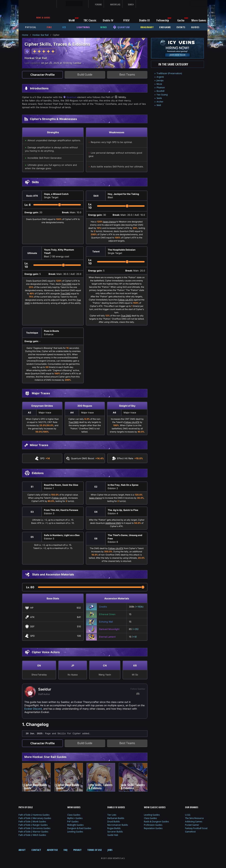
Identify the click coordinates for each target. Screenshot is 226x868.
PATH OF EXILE (26, 807)
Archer (160, 102)
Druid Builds (114, 822)
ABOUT (22, 850)
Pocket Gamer (192, 825)
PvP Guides (73, 822)
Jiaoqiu (160, 80)
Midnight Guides (75, 825)
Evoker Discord (33, 709)
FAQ (66, 850)
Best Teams (127, 75)
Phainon (161, 88)
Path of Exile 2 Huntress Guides (34, 815)
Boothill (160, 91)
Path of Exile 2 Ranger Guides (33, 825)
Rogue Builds (114, 828)
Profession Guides (153, 825)
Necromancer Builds (118, 825)
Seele (159, 98)
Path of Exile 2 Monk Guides (32, 822)
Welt (159, 105)
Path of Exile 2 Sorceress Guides (34, 828)
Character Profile (43, 75)
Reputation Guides (153, 828)
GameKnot (190, 832)
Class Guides (74, 815)
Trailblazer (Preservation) (169, 73)
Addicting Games (194, 822)
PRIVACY (77, 850)
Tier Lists (112, 815)
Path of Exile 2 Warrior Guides (33, 832)
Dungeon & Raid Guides (79, 828)
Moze (159, 84)
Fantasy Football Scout (196, 828)
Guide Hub (113, 835)
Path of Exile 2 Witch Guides (32, 835)
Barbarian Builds (116, 818)
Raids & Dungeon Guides (156, 822)
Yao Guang (162, 95)
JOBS (110, 850)
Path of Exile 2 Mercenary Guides (35, 818)
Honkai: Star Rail (41, 35)
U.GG (188, 815)
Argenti (160, 77)
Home (25, 35)
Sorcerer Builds (115, 832)
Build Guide (85, 75)
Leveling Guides (75, 832)
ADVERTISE (52, 850)
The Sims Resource (194, 818)
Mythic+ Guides (75, 818)
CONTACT (36, 850)
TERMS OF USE (94, 850)
